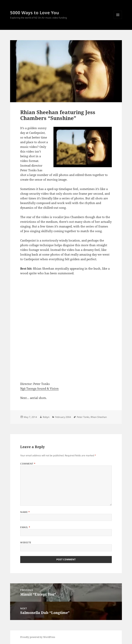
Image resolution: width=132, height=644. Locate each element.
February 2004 (63, 417)
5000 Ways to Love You (35, 12)
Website (26, 542)
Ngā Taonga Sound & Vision (39, 388)
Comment (28, 464)
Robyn (46, 417)
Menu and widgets (118, 19)
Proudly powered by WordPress (38, 637)
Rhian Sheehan (99, 417)
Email (25, 527)
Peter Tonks (83, 417)
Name (25, 512)
